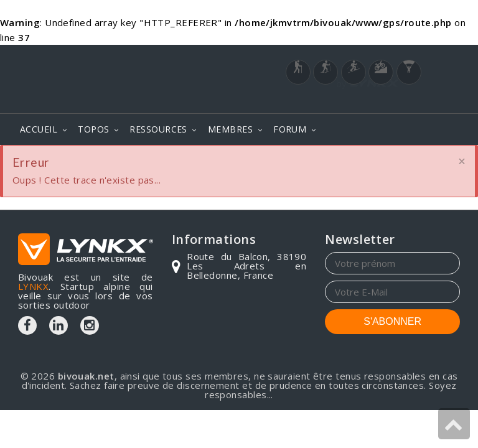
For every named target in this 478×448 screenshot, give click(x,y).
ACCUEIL (39, 129)
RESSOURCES (158, 129)
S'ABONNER (392, 321)
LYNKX (33, 286)
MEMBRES (230, 129)
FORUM (290, 129)
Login (398, 101)
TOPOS (93, 129)
